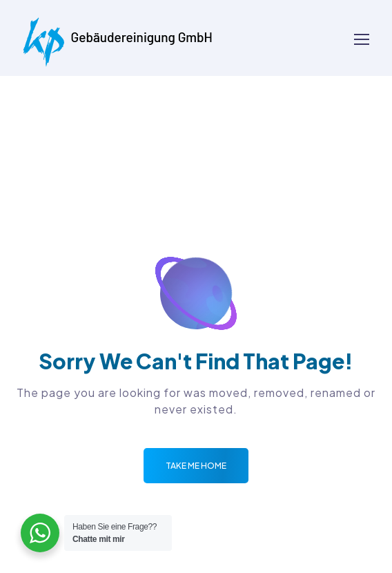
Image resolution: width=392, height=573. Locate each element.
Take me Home (196, 466)
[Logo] (118, 38)
